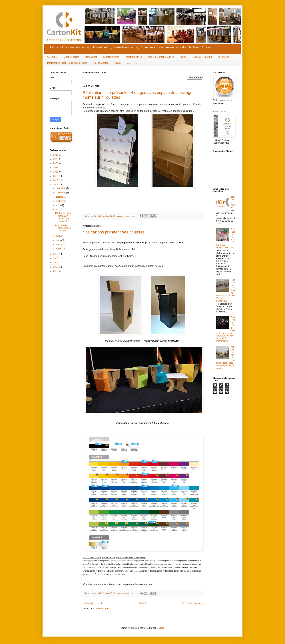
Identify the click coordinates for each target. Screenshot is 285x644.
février (59, 245)
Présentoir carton (133, 57)
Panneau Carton (111, 57)
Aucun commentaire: (127, 216)
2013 (56, 267)
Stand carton (91, 57)
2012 (56, 271)
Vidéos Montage (101, 63)
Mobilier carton (71, 57)
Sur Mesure (224, 57)
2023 (56, 159)
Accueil (142, 603)
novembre (61, 193)
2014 (56, 263)
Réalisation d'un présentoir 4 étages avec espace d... (63, 217)
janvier (59, 249)
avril (58, 236)
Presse (118, 63)
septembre (61, 201)
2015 (56, 258)
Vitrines (183, 57)
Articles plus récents (93, 603)
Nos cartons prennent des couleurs (114, 232)
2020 (56, 172)
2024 (56, 155)
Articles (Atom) (103, 609)
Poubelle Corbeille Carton (161, 57)
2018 (56, 180)
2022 (56, 163)
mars (59, 240)
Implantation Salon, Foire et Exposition (67, 63)
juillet (59, 205)
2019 (56, 176)
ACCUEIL (52, 57)
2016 (56, 254)
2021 (56, 168)
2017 (56, 185)
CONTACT (133, 63)
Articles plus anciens (192, 603)
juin (58, 210)
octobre (60, 197)
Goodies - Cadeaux (203, 57)
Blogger (160, 628)
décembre (61, 188)
